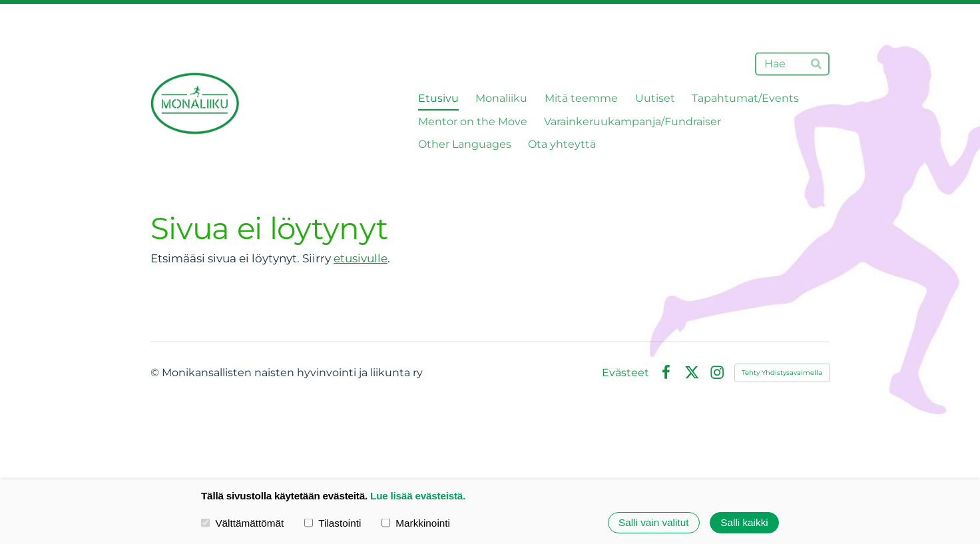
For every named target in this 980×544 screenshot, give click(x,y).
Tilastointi (333, 522)
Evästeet (625, 373)
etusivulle (361, 258)
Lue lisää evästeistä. (418, 496)
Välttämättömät (242, 522)
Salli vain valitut (653, 522)
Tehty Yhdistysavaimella (782, 373)
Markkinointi (416, 522)
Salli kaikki (744, 522)
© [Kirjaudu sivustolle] (156, 373)
